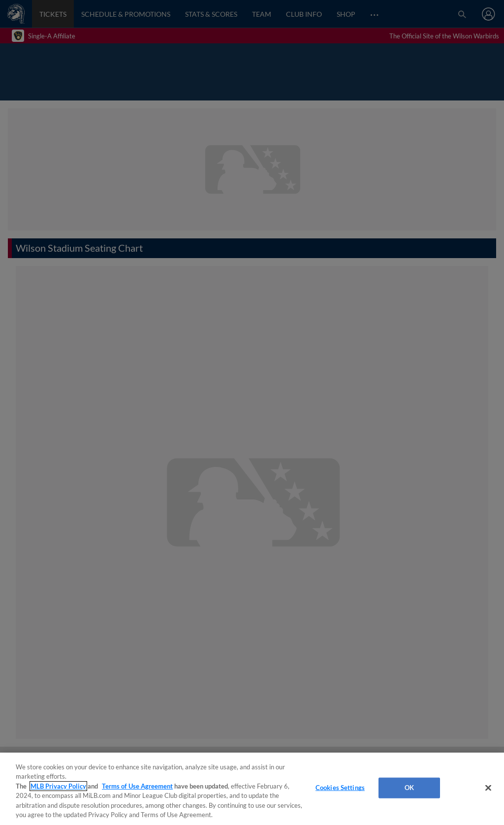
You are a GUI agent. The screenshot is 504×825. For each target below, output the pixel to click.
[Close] (488, 788)
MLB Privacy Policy (58, 786)
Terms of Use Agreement (137, 786)
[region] (252, 789)
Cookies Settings (340, 788)
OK (409, 788)
